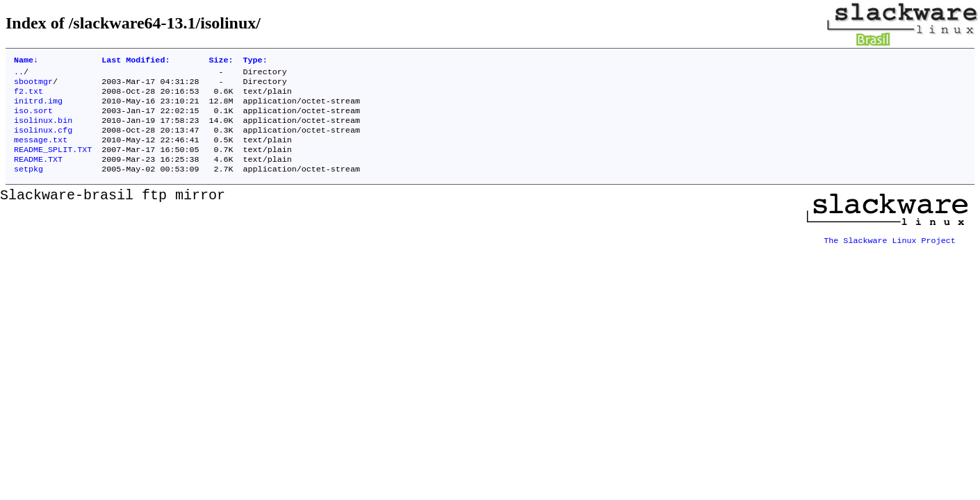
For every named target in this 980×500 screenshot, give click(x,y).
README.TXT (38, 174)
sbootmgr (33, 85)
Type (255, 61)
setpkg (28, 185)
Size (221, 61)
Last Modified (136, 61)
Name (26, 61)
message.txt (41, 152)
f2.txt (28, 97)
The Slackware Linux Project (890, 252)
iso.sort (33, 119)
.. (19, 74)
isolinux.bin (43, 130)
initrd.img (38, 108)
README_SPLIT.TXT (53, 163)
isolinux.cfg (43, 141)
